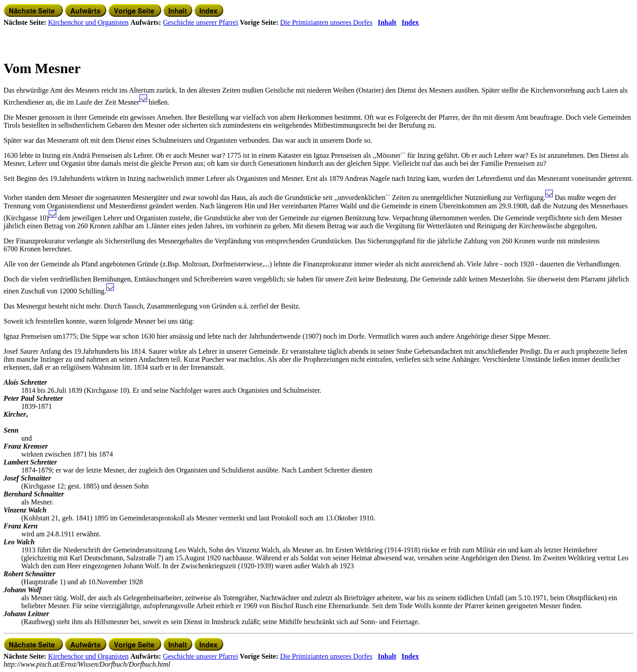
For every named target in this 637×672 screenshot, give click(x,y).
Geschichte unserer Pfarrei (201, 22)
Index (410, 22)
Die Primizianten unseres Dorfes (326, 22)
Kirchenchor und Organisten (88, 22)
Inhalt (387, 22)
